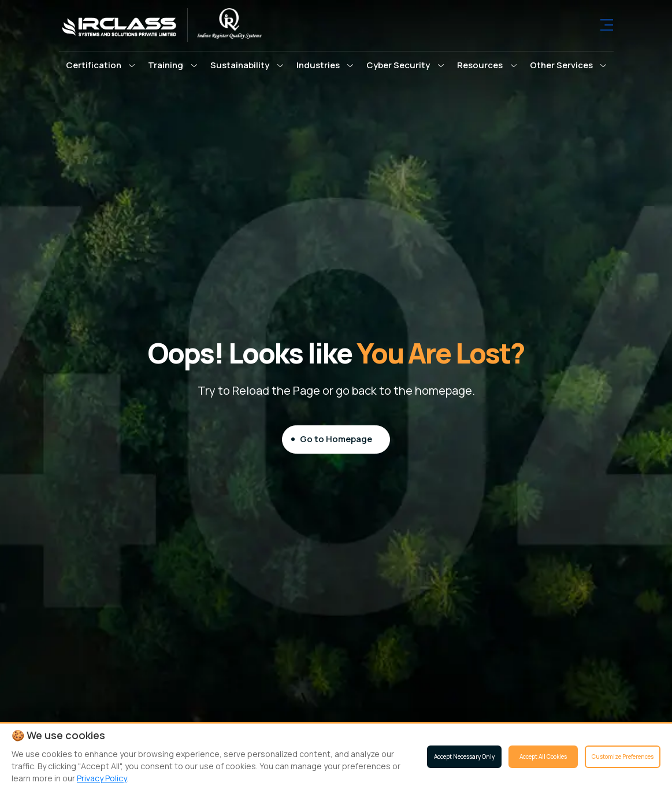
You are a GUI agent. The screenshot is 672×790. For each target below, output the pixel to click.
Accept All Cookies (543, 756)
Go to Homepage (336, 439)
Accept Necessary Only (464, 756)
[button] (101, 65)
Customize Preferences (623, 756)
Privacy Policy (102, 778)
